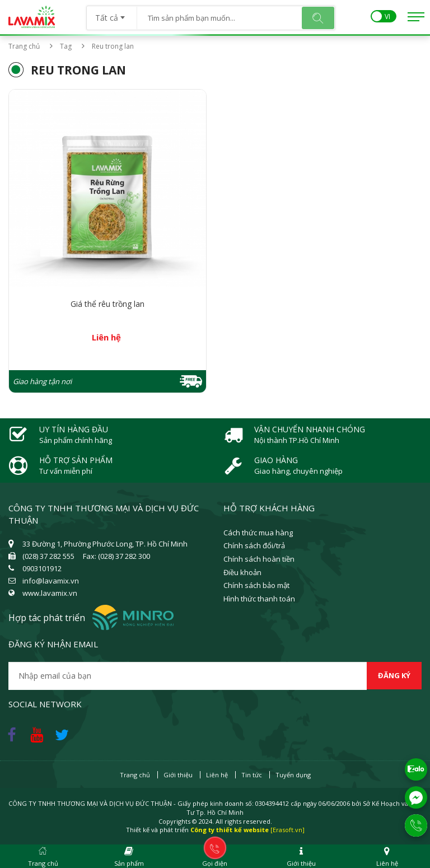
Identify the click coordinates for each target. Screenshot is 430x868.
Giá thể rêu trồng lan (107, 304)
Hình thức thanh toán (259, 599)
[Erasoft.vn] (288, 830)
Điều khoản (242, 572)
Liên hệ (217, 775)
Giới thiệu (178, 775)
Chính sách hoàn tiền (259, 559)
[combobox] (112, 14)
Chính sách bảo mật (256, 585)
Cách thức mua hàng (258, 533)
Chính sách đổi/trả (254, 545)
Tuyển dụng (293, 775)
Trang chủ (24, 46)
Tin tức (252, 775)
